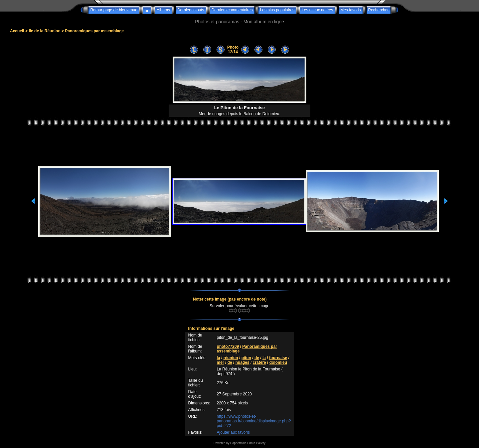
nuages (242, 362)
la (219, 358)
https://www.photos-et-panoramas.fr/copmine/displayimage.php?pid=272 (254, 421)
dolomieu (278, 362)
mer (221, 362)
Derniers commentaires (232, 10)
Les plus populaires (277, 10)
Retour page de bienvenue (114, 10)
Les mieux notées (317, 10)
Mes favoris (350, 10)
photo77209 (228, 346)
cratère (259, 362)
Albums (163, 10)
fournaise (278, 358)
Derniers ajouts (191, 10)
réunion (231, 358)
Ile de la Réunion (44, 31)
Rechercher (379, 10)
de (257, 358)
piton (246, 358)
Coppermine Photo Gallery (248, 443)
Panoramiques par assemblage (94, 31)
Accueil (17, 31)
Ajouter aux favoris (233, 432)
